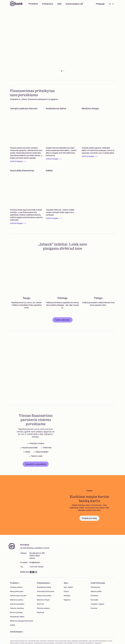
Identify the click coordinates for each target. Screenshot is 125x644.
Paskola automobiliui (17, 604)
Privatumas (94, 596)
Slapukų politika (96, 591)
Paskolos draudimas (17, 608)
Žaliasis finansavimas (44, 596)
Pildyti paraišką (32, 50)
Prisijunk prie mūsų (89, 518)
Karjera (66, 591)
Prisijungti (100, 4)
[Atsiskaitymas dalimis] (62, 129)
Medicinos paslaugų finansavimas (22, 621)
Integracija (41, 612)
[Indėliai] (62, 191)
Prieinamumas (95, 587)
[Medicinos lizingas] (98, 129)
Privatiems (33, 4)
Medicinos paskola (17, 600)
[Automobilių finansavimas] (27, 191)
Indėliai (12, 625)
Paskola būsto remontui (18, 596)
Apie (59, 4)
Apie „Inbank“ (69, 587)
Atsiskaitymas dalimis (17, 617)
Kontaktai (67, 596)
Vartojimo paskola (16, 587)
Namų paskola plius (17, 591)
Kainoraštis (94, 600)
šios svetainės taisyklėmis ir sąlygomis (88, 643)
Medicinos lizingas (43, 600)
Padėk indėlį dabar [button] (62, 320)
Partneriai (94, 608)
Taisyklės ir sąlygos (97, 604)
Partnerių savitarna (43, 608)
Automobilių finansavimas (46, 591)
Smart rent (40, 604)
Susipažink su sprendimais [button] (36, 464)
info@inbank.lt (35, 562)
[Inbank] (16, 4)
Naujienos (67, 600)
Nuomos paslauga (16, 612)
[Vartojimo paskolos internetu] (27, 129)
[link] (27, 155)
